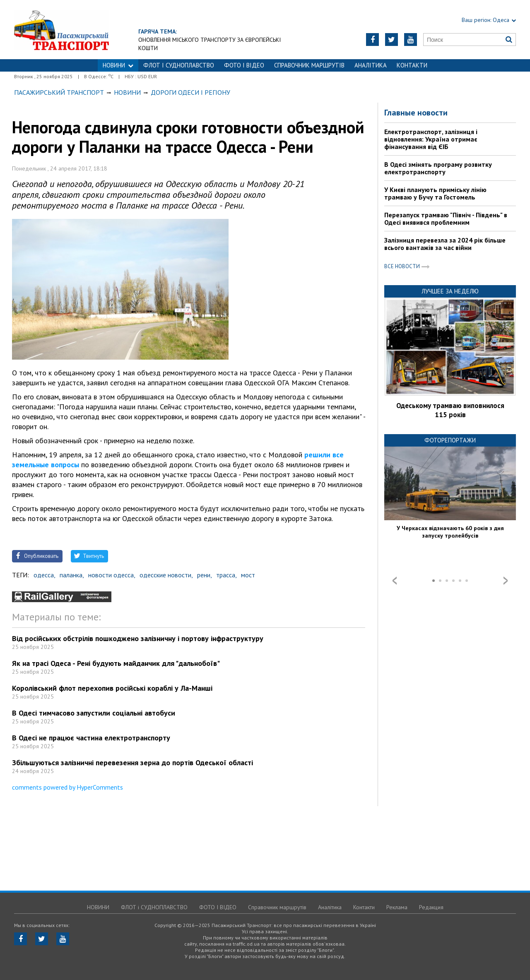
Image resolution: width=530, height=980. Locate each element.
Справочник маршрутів (309, 65)
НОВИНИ (118, 65)
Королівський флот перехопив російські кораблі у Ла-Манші (112, 688)
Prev (395, 581)
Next (506, 581)
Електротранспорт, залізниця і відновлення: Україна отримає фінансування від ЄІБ (431, 139)
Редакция (431, 907)
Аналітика (371, 65)
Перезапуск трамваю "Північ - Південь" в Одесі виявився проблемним (446, 219)
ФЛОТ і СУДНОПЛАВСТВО (179, 65)
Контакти (412, 65)
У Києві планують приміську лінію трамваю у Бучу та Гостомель (435, 193)
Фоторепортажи (450, 440)
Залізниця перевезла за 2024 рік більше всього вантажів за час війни (445, 244)
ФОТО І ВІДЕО (244, 65)
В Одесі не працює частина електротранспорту (91, 738)
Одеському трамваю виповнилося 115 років (450, 410)
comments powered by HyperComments (67, 787)
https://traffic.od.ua (84, 30)
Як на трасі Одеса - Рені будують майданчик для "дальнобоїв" (116, 663)
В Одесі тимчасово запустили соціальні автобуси (94, 713)
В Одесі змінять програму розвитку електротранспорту (438, 168)
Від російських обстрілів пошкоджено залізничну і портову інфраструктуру (138, 638)
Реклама (397, 907)
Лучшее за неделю (450, 291)
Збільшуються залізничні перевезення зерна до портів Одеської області (132, 763)
